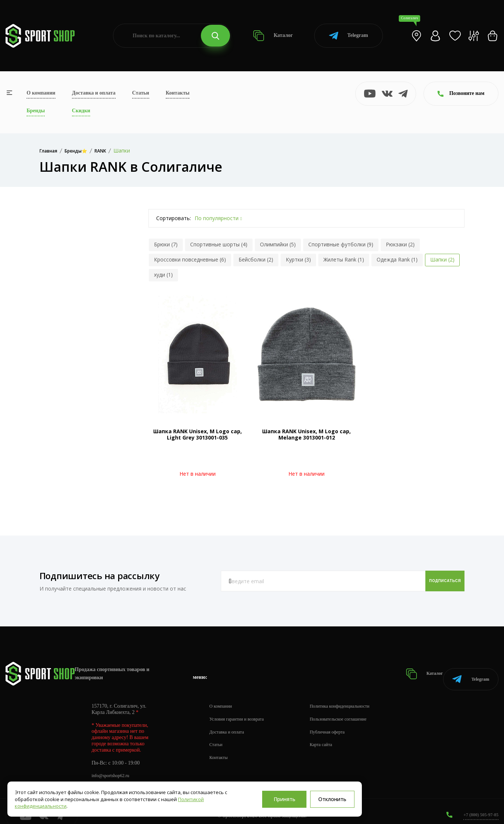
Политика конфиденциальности (355, 697)
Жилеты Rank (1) (344, 259)
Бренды (36, 111)
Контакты (178, 93)
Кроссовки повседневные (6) (190, 259)
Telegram (348, 36)
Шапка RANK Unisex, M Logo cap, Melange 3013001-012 (306, 434)
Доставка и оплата (94, 93)
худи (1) (163, 275)
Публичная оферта (340, 723)
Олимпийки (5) (278, 244)
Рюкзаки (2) (400, 244)
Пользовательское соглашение (353, 710)
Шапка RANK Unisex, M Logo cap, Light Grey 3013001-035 (198, 434)
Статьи (141, 93)
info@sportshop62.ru (114, 767)
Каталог (273, 36)
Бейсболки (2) (256, 259)
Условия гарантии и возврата (241, 710)
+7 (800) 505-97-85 (478, 805)
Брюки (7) (166, 244)
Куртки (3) (298, 259)
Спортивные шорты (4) (219, 244)
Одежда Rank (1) (397, 259)
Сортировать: (174, 218)
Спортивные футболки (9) (341, 244)
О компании (41, 93)
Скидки (81, 111)
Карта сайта (333, 736)
